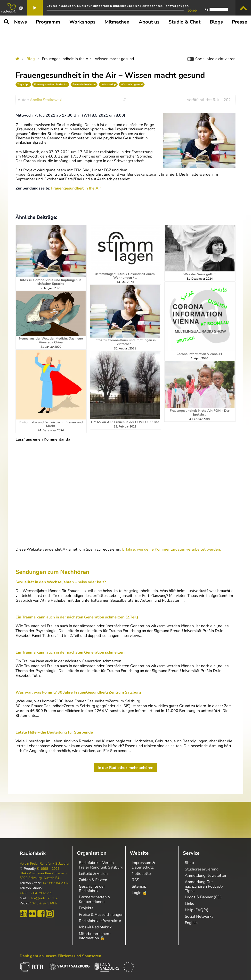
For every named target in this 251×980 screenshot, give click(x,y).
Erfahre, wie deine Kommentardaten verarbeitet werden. (172, 549)
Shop (189, 863)
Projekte (86, 908)
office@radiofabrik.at (43, 898)
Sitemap (139, 886)
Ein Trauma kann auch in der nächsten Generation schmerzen (70, 652)
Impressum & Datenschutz (143, 865)
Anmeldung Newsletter (206, 876)
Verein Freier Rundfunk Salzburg (44, 864)
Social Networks (199, 917)
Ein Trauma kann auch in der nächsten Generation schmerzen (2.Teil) (77, 617)
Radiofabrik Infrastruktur (100, 921)
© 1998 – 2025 (48, 869)
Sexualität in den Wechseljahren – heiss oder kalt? (61, 582)
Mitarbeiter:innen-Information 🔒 (95, 936)
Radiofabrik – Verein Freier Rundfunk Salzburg (101, 865)
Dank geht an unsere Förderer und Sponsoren (60, 956)
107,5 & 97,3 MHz (44, 903)
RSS (135, 880)
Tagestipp (23, 84)
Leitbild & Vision (93, 874)
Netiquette (141, 874)
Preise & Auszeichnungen (101, 915)
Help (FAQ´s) (197, 910)
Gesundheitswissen (84, 84)
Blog (31, 59)
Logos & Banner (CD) (203, 897)
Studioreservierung (202, 869)
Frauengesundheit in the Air (51, 84)
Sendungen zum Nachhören (52, 572)
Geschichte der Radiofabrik (92, 889)
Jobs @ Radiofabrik (95, 927)
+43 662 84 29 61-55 (36, 893)
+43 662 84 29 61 (56, 883)
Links (189, 904)
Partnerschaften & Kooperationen (95, 899)
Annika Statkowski (46, 100)
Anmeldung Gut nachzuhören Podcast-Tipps (204, 886)
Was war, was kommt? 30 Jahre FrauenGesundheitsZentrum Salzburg (78, 692)
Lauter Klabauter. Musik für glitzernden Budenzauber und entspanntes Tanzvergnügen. (118, 6)
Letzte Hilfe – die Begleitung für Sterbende (54, 732)
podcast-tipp (108, 84)
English (191, 923)
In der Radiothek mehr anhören (125, 768)
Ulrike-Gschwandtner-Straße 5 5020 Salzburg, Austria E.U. (43, 876)
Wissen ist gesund (132, 84)
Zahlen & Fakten (93, 880)
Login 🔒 (139, 893)
